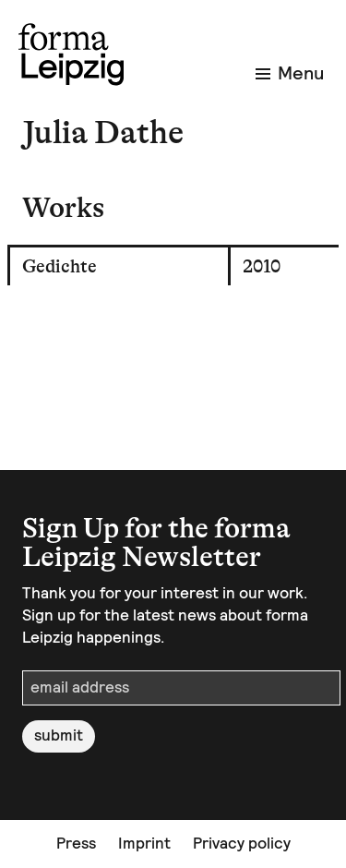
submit (59, 735)
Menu (290, 73)
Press (76, 843)
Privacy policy (242, 843)
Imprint (144, 843)
